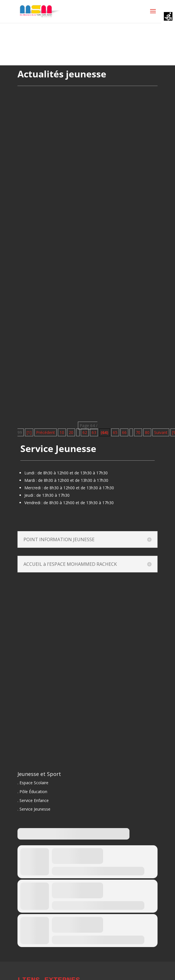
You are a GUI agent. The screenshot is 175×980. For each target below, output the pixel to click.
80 (147, 432)
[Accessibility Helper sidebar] (168, 17)
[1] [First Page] (29, 432)
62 (85, 432)
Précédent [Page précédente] (46, 432)
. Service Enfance (33, 800)
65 (115, 432)
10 (62, 432)
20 (71, 432)
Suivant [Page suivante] (161, 432)
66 (124, 432)
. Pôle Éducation (32, 792)
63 (94, 432)
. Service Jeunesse (34, 809)
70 (138, 432)
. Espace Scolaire (33, 783)
